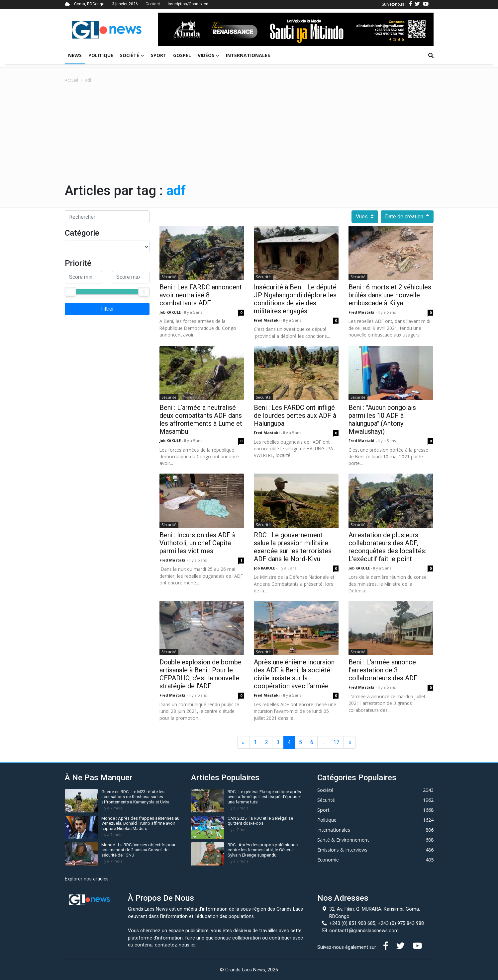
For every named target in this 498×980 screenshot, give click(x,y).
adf (88, 80)
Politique (101, 55)
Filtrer (107, 309)
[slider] (70, 292)
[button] (178, 29)
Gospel (182, 55)
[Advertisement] (249, 133)
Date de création (407, 217)
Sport (159, 55)
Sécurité (169, 277)
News (75, 55)
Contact (153, 4)
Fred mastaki (267, 320)
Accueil (71, 80)
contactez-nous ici (175, 945)
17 (336, 742)
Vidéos (208, 55)
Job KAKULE (171, 312)
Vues (365, 217)
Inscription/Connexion (188, 4)
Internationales (248, 55)
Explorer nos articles (87, 879)
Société (132, 55)
